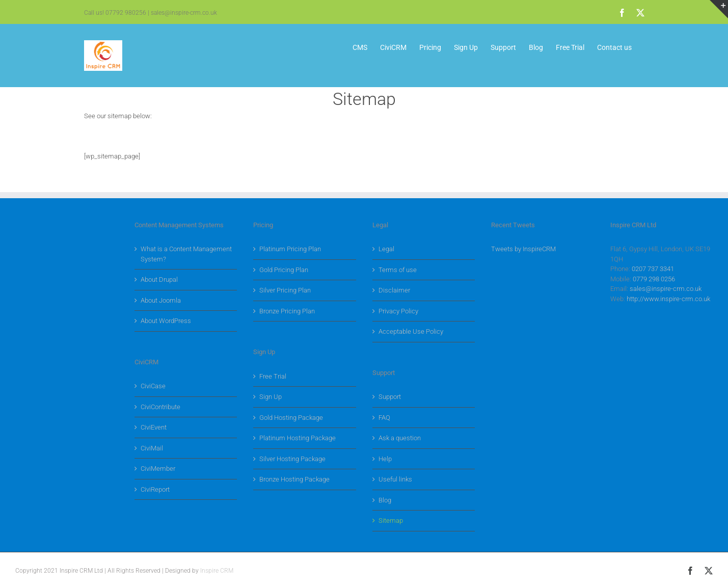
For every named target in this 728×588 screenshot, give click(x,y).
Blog (385, 500)
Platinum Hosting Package (298, 438)
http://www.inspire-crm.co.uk (668, 299)
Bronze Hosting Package (294, 479)
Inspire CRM (217, 571)
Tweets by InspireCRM (523, 249)
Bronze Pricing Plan (287, 311)
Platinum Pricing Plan (290, 249)
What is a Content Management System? (186, 254)
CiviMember (158, 469)
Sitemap (391, 520)
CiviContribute (160, 407)
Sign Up (271, 397)
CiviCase (153, 386)
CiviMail (152, 448)
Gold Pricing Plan (284, 270)
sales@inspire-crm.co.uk (184, 13)
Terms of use (398, 270)
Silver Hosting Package (292, 459)
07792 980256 (126, 13)
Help (385, 459)
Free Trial (273, 376)
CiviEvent (154, 427)
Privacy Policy (398, 311)
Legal (386, 249)
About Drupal (159, 279)
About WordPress (166, 321)
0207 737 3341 (653, 269)
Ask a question (400, 438)
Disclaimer (394, 290)
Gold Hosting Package (291, 418)
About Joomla (161, 300)
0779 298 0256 (654, 279)
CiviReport (155, 489)
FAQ (384, 418)
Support (390, 397)
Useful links (395, 479)
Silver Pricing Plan (285, 290)
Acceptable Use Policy (411, 331)
